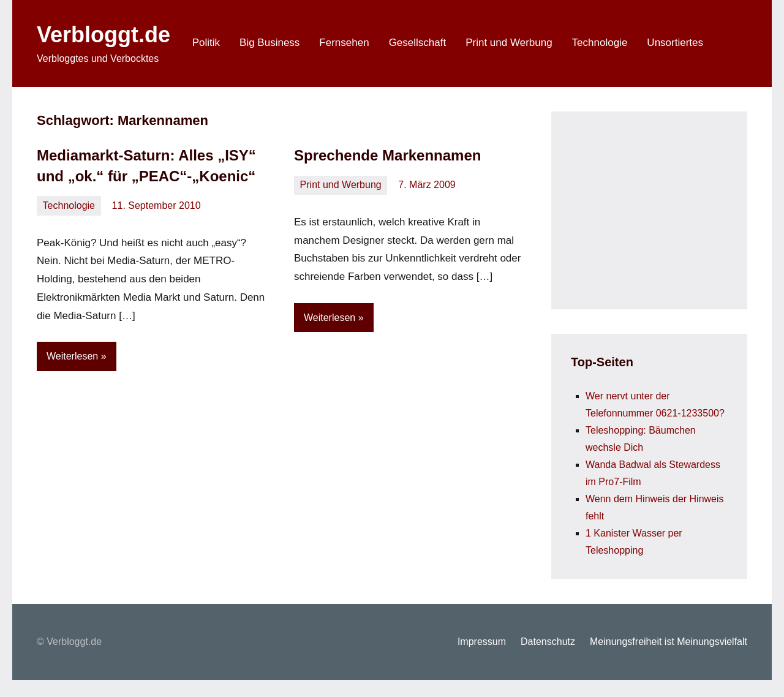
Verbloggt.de (104, 35)
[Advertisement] (663, 208)
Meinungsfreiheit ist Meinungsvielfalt (669, 642)
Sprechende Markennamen (387, 155)
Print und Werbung (509, 43)
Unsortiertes (675, 43)
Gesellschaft (418, 43)
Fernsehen (344, 43)
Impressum (482, 642)
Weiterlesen (72, 356)
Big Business (269, 43)
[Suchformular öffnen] (730, 43)
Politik (206, 43)
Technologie (600, 43)
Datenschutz (548, 642)
